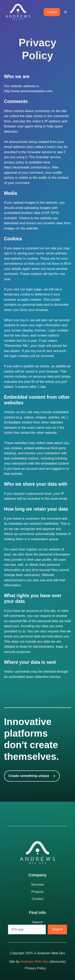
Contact (52, 12)
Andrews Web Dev (34, 962)
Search (38, 922)
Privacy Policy (36, 968)
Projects (37, 892)
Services (37, 884)
